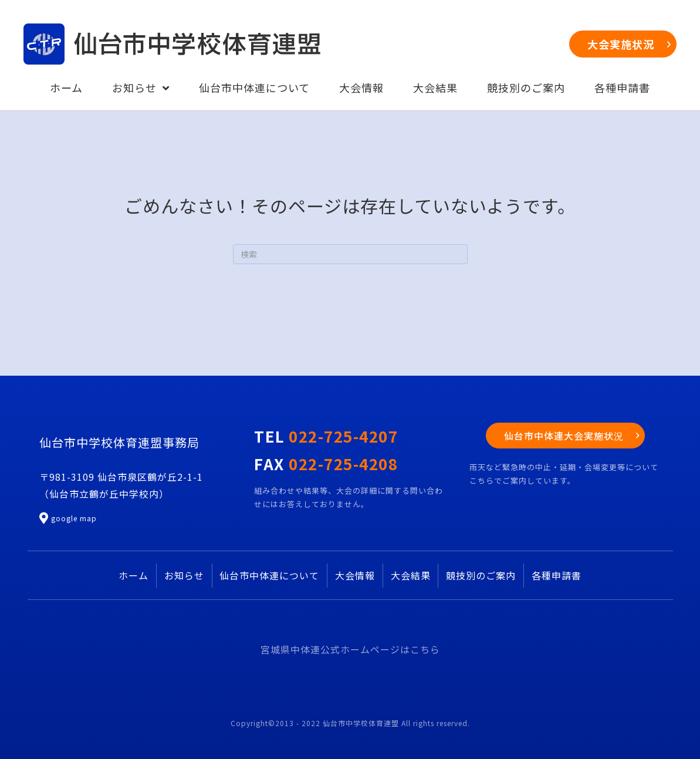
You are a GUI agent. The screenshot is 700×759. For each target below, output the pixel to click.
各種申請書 (557, 575)
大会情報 (355, 575)
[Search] (350, 254)
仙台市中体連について (269, 575)
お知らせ (184, 575)
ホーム (133, 575)
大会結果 (411, 575)
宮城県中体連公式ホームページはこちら (350, 649)
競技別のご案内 (481, 575)
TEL (326, 436)
